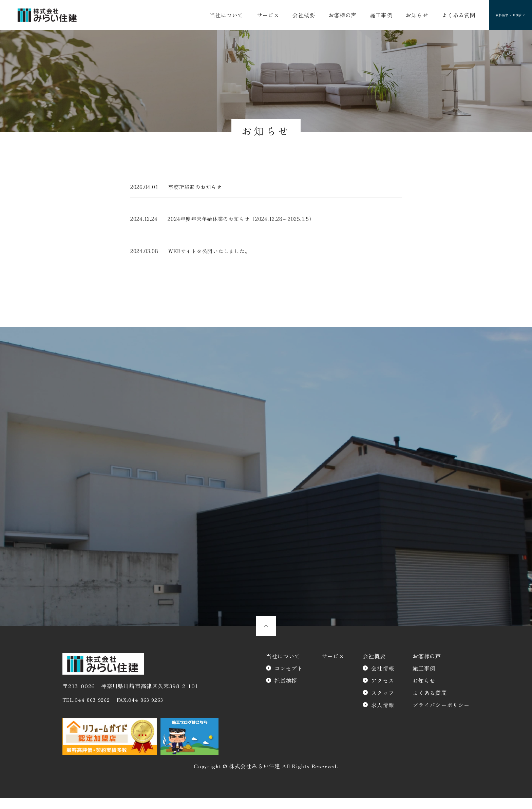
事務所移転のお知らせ (200, 189)
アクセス (383, 692)
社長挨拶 (286, 692)
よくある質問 (439, 16)
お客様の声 (333, 16)
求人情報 (383, 716)
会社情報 (383, 680)
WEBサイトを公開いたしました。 (215, 255)
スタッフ (383, 704)
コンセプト (289, 680)
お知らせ (401, 16)
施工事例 (368, 16)
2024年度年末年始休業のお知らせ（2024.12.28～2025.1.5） (250, 222)
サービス (265, 16)
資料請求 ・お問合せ (499, 16)
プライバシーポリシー (441, 716)
